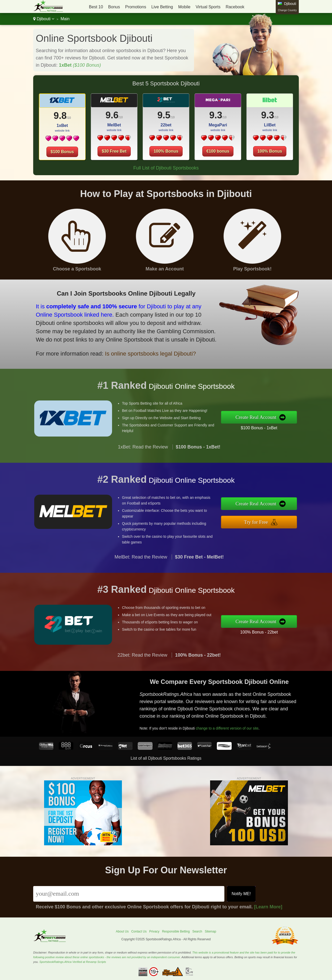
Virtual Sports (208, 7)
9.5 (164, 115)
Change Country (287, 10)
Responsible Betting (176, 931)
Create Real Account (261, 417)
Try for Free (261, 521)
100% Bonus (166, 151)
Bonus (114, 7)
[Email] (129, 894)
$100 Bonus (62, 152)
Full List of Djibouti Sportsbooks (166, 168)
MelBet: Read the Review (141, 562)
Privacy (154, 931)
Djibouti (44, 19)
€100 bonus (218, 151)
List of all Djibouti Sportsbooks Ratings (166, 758)
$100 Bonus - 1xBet (264, 427)
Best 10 (96, 7)
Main (65, 19)
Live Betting (162, 7)
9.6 (112, 115)
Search (197, 931)
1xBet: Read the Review (143, 452)
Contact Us (139, 931)
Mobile (184, 7)
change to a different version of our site (231, 726)
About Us (122, 931)
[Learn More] (268, 907)
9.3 (216, 115)
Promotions (136, 7)
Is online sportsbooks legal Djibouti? (143, 351)
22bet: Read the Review (142, 660)
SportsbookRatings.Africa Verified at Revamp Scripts (73, 962)
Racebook (235, 7)
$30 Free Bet (114, 151)
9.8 (60, 116)
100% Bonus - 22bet (264, 631)
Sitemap (210, 931)
